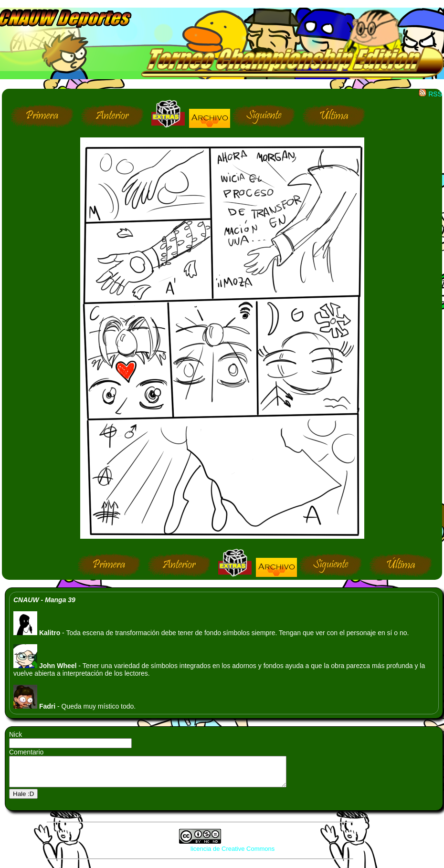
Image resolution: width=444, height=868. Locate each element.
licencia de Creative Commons (233, 854)
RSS (430, 94)
